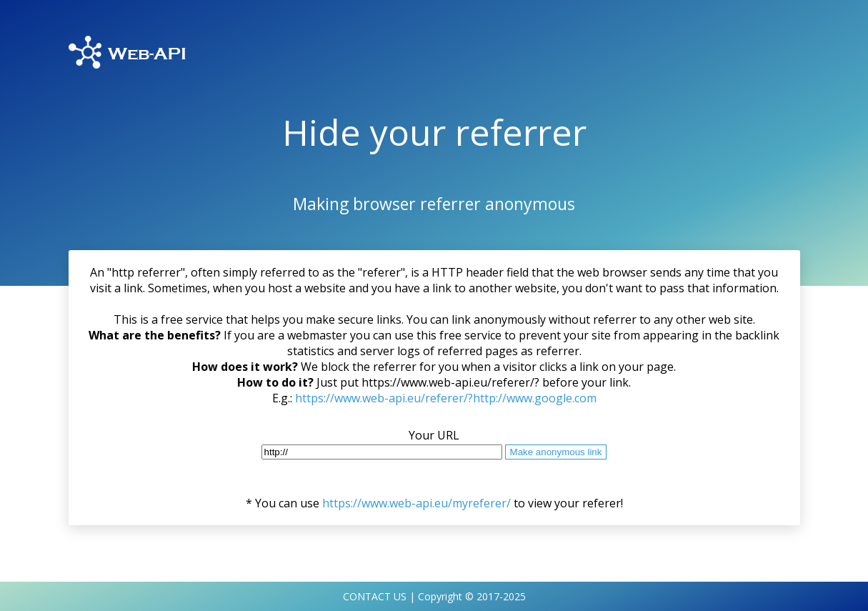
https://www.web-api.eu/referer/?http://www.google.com (446, 398)
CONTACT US (375, 596)
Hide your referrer (434, 132)
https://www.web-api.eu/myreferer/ (416, 503)
